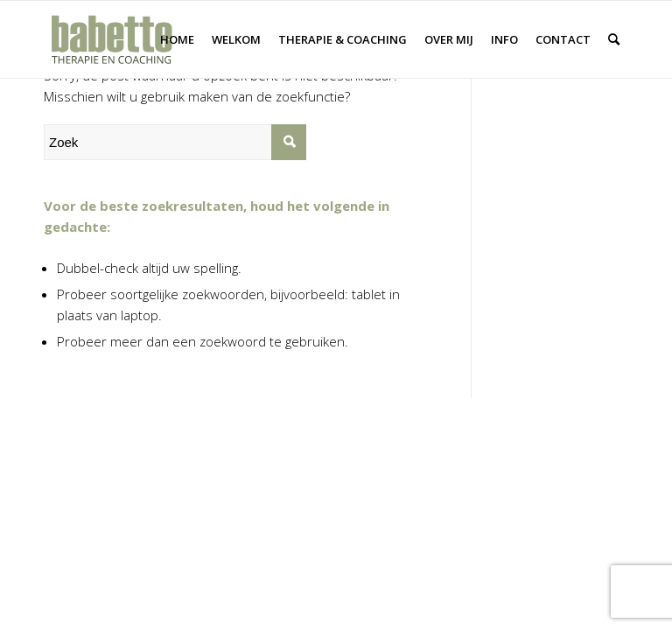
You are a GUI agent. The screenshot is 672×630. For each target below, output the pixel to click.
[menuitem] (177, 39)
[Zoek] (614, 39)
